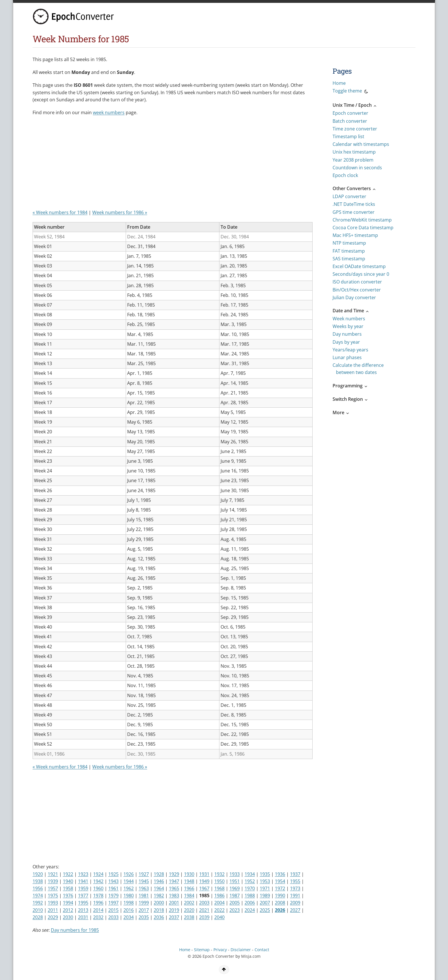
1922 (68, 874)
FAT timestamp (349, 251)
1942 (98, 881)
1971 (265, 888)
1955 (295, 881)
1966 (189, 888)
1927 (144, 874)
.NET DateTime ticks (354, 204)
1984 (189, 896)
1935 (265, 874)
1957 (53, 888)
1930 (189, 874)
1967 (204, 888)
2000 (159, 903)
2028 (38, 917)
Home (339, 83)
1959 (83, 888)
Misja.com (251, 956)
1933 (235, 874)
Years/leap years (350, 350)
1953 (265, 881)
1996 (98, 903)
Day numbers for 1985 (75, 930)
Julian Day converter (354, 297)
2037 (174, 917)
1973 (295, 888)
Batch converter (350, 121)
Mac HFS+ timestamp (355, 235)
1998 (129, 903)
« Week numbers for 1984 (60, 212)
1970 (250, 888)
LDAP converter (349, 196)
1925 (113, 874)
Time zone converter (355, 129)
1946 (159, 881)
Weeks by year (348, 326)
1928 (159, 874)
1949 (204, 881)
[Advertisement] (171, 165)
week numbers (109, 112)
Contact (262, 950)
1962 (129, 888)
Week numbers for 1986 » (120, 212)
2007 (265, 903)
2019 (174, 910)
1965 (174, 888)
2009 (295, 903)
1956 (38, 888)
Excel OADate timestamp (359, 266)
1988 (250, 896)
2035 (144, 917)
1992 (38, 903)
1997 (113, 903)
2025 (265, 910)
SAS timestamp (349, 259)
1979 (113, 896)
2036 (159, 917)
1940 (68, 881)
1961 (113, 888)
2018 (159, 910)
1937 (295, 874)
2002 (189, 903)
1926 (129, 874)
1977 (83, 896)
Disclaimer (241, 950)
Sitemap (202, 950)
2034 (129, 917)
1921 (53, 874)
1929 (174, 874)
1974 (38, 896)
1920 (38, 874)
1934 (250, 874)
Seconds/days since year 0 (361, 274)
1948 (189, 881)
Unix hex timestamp (354, 152)
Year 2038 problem (353, 160)
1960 (98, 888)
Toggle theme (351, 92)
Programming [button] (350, 386)
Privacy (220, 950)
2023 (235, 910)
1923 (83, 874)
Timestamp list (348, 136)
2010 (38, 910)
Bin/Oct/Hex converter (357, 290)
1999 (144, 903)
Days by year (346, 342)
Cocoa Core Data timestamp (363, 228)
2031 (83, 917)
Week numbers (349, 319)
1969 (235, 888)
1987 (235, 896)
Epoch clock (345, 175)
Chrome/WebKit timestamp (362, 220)
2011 (53, 910)
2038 (189, 917)
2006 (250, 903)
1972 (280, 888)
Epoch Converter (218, 956)
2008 (280, 903)
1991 (295, 896)
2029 (53, 917)
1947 (174, 881)
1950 (219, 881)
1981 (144, 896)
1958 (68, 888)
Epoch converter (350, 113)
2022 (219, 910)
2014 (98, 910)
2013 (83, 910)
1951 (235, 881)
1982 (159, 896)
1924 (98, 874)
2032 (98, 917)
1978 (98, 896)
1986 (219, 896)
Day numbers (347, 334)
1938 (38, 881)
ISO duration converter (357, 282)
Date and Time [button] (351, 311)
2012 (68, 910)
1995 (83, 903)
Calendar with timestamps (361, 144)
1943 (113, 881)
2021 (204, 910)
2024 (250, 910)
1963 (144, 888)
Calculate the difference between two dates (358, 369)
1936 (280, 874)
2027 (295, 910)
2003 (204, 903)
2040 (219, 917)
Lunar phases (347, 357)
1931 (204, 874)
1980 (129, 896)
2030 (68, 917)
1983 (174, 896)
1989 (265, 896)
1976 (68, 896)
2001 (174, 903)
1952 (250, 881)
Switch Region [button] (350, 399)
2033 (113, 917)
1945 (144, 881)
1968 (219, 888)
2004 (219, 903)
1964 (159, 888)
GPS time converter (354, 212)
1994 (68, 903)
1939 (53, 881)
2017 (144, 910)
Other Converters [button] (354, 188)
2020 (189, 910)
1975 (53, 896)
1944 (129, 881)
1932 (219, 874)
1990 (280, 896)
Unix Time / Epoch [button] (355, 105)
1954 (280, 881)
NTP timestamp (349, 243)
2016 (129, 910)
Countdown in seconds (357, 168)
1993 (53, 903)
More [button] (341, 412)
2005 (235, 903)
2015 (113, 910)
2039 (204, 917)
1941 (83, 881)
